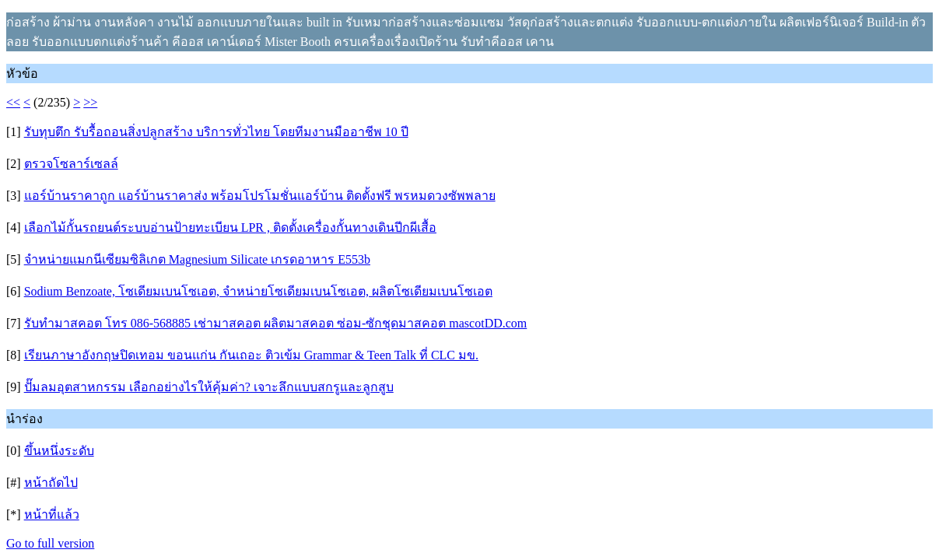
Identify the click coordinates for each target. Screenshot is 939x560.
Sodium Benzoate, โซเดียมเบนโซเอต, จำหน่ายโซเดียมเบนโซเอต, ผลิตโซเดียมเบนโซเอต (258, 291)
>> (90, 102)
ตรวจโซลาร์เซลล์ (71, 164)
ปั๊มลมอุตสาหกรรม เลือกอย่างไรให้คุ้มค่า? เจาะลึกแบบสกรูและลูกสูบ (209, 387)
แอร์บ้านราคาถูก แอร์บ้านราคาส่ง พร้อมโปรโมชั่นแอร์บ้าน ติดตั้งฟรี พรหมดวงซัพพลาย (260, 196)
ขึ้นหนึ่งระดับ (59, 451)
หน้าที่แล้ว (52, 514)
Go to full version (50, 543)
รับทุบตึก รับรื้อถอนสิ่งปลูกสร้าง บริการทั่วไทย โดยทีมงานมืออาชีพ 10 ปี (216, 132)
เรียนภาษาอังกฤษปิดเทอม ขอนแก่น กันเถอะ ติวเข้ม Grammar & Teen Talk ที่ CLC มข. (251, 355)
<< (13, 102)
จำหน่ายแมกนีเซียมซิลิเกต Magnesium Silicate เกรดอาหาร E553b (197, 259)
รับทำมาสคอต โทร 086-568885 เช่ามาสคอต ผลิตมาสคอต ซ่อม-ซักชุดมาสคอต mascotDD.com (276, 323)
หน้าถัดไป (51, 483)
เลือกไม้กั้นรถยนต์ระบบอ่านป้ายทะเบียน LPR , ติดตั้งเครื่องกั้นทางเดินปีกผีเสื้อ (230, 227)
